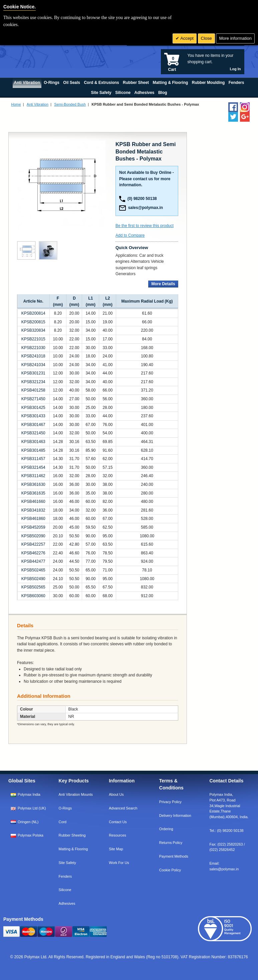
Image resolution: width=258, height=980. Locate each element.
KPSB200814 (33, 313)
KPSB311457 (33, 459)
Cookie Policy (170, 870)
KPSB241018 (33, 356)
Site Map (116, 849)
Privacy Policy (170, 802)
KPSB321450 (33, 433)
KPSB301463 (33, 442)
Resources (117, 835)
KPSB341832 (33, 510)
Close (206, 38)
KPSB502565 (33, 587)
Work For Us (119, 863)
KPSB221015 (33, 339)
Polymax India (29, 794)
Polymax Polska (31, 835)
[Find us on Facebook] (233, 107)
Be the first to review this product (145, 226)
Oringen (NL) (28, 822)
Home (16, 104)
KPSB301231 (33, 373)
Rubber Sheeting (72, 835)
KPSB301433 (33, 416)
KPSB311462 (33, 476)
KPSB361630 (33, 484)
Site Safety (67, 863)
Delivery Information (175, 815)
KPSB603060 (33, 596)
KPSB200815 (33, 322)
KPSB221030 (33, 348)
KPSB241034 (33, 365)
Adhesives (67, 903)
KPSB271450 (33, 399)
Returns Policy (171, 843)
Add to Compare (130, 235)
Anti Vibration (38, 104)
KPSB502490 (33, 579)
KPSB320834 (33, 330)
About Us (116, 794)
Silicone (65, 890)
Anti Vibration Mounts (76, 794)
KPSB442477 (33, 561)
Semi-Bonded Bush (70, 104)
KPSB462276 (33, 553)
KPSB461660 (33, 502)
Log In (235, 69)
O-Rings (65, 808)
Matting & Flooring (73, 849)
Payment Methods (174, 856)
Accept (186, 38)
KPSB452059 (33, 527)
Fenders (65, 876)
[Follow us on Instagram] (245, 107)
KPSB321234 (33, 382)
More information (235, 38)
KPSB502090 (33, 536)
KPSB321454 (33, 467)
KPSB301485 (33, 450)
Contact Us (118, 822)
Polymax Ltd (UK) (32, 808)
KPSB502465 (33, 570)
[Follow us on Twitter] (233, 117)
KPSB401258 (33, 390)
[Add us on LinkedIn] (245, 117)
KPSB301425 (33, 408)
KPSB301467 (33, 425)
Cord (63, 822)
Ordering (166, 829)
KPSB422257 (33, 544)
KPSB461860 (33, 519)
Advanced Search (123, 808)
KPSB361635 (33, 493)
